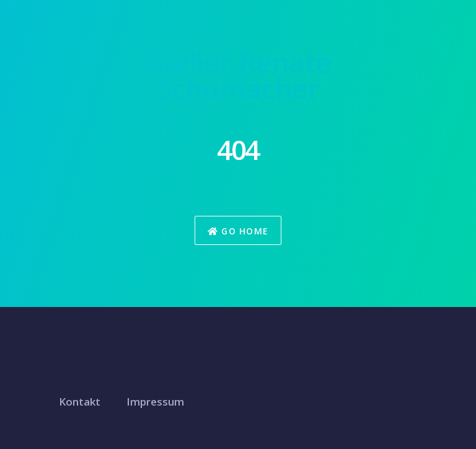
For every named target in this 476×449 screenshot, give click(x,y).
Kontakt (80, 402)
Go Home (238, 231)
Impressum (155, 402)
